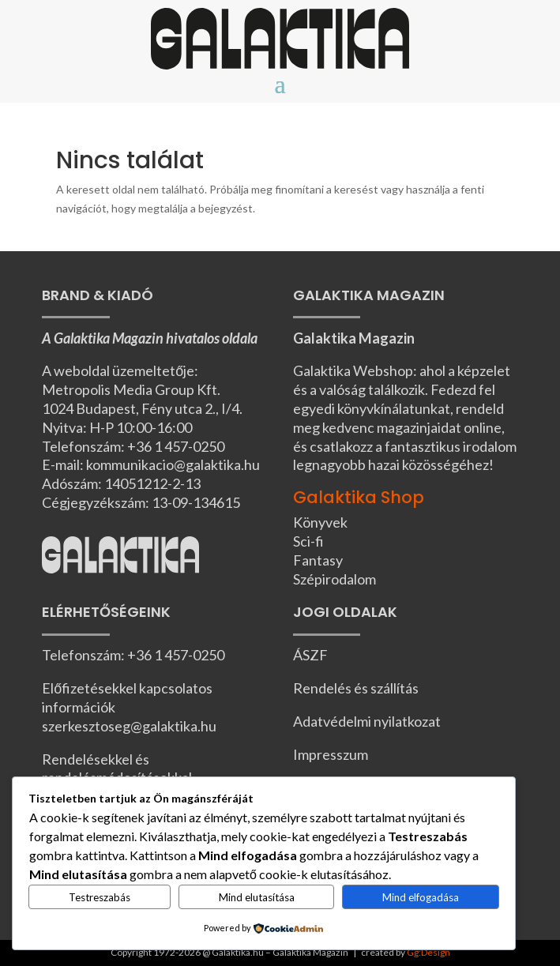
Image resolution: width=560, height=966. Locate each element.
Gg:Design (428, 952)
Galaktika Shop (359, 497)
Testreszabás (100, 897)
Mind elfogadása (421, 897)
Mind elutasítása (257, 897)
